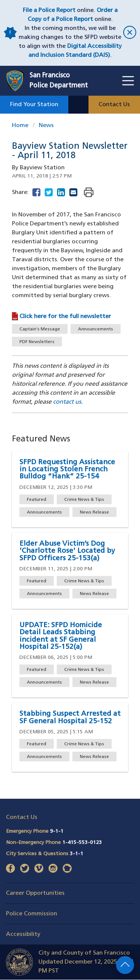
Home (20, 126)
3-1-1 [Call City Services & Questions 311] (77, 854)
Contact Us (114, 105)
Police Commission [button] (32, 914)
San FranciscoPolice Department (59, 81)
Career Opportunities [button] (35, 893)
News (46, 126)
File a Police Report (49, 10)
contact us (67, 402)
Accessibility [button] (23, 934)
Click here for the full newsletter (65, 317)
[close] (129, 33)
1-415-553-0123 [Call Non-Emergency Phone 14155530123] (82, 843)
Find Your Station (34, 105)
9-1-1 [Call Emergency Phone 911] (57, 831)
